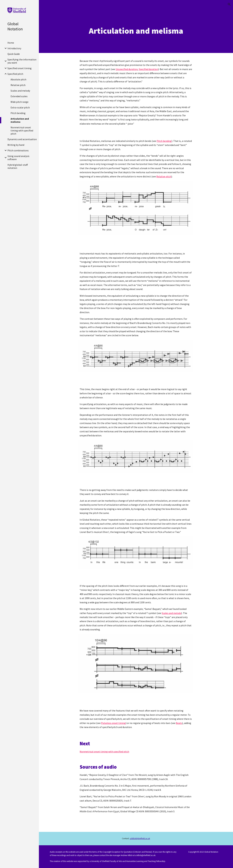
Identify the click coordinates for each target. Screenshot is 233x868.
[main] (136, 31)
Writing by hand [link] (16, 145)
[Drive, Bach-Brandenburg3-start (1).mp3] (136, 481)
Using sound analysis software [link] (18, 158)
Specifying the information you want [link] (22, 61)
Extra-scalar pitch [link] (20, 107)
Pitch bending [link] (18, 113)
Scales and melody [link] (20, 91)
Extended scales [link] (19, 96)
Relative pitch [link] (18, 85)
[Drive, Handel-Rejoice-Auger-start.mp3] (136, 245)
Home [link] (11, 43)
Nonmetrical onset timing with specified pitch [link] (22, 130)
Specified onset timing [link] (20, 68)
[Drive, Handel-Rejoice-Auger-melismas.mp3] (136, 132)
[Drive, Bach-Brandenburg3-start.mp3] (136, 381)
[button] (229, 4)
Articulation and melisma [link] (20, 120)
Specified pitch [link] (15, 74)
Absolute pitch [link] (18, 79)
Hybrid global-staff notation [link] (18, 166)
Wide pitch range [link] (20, 102)
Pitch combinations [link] (18, 150)
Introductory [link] (14, 48)
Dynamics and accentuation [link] (22, 139)
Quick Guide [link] (14, 54)
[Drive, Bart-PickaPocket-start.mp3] (136, 577)
